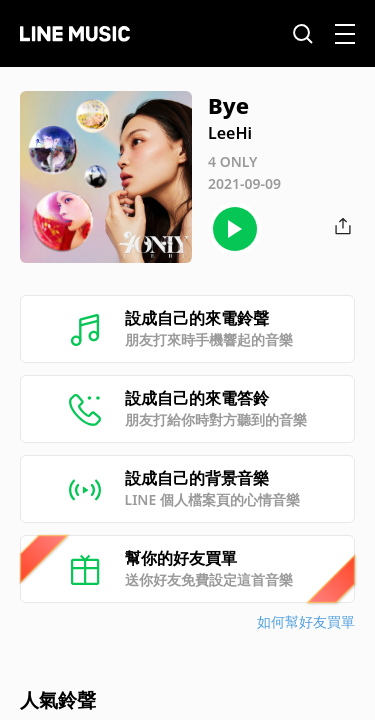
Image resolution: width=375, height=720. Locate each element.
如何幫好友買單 (306, 621)
